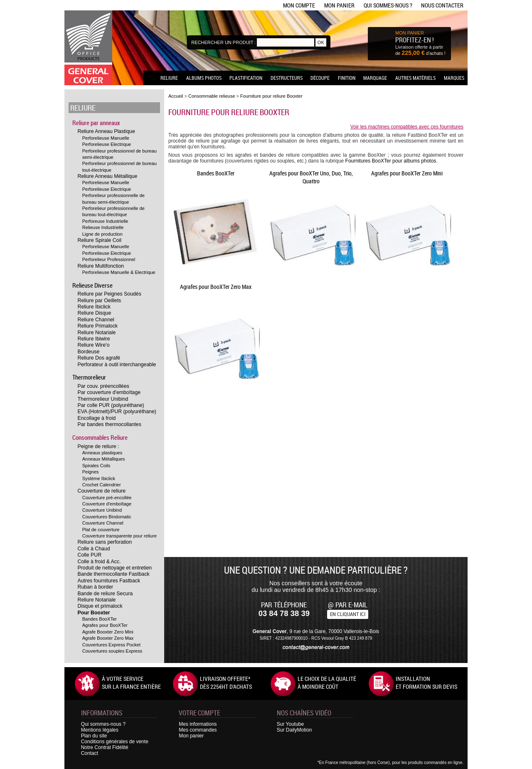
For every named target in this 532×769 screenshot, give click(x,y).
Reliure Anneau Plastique (106, 131)
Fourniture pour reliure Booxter (271, 96)
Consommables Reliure (100, 437)
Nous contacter (442, 5)
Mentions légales (100, 730)
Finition (347, 78)
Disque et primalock (100, 606)
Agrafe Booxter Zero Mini (108, 632)
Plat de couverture (101, 530)
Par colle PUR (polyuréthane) (111, 405)
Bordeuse (89, 352)
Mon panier (339, 5)
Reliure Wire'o (94, 345)
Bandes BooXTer (100, 619)
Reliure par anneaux (96, 123)
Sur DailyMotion (294, 730)
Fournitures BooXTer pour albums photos (391, 161)
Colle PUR (90, 555)
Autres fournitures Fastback (109, 581)
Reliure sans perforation (105, 542)
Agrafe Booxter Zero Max (108, 638)
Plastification (246, 78)
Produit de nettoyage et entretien (115, 568)
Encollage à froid (97, 418)
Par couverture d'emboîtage (109, 392)
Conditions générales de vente (115, 742)
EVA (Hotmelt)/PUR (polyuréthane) (117, 412)
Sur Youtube (290, 724)
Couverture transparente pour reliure (119, 536)
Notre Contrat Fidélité (105, 747)
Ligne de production (102, 234)
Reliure (169, 78)
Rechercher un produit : (223, 42)
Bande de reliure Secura (105, 594)
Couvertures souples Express (112, 651)
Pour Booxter (94, 613)
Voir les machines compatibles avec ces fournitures (407, 127)
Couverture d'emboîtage (107, 504)
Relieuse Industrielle (103, 227)
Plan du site (94, 736)
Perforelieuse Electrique (107, 144)
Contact (90, 753)
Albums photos (204, 78)
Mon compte (299, 5)
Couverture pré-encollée (107, 498)
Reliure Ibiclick (94, 307)
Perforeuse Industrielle (105, 221)
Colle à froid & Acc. (99, 562)
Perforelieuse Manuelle (106, 138)
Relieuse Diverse (92, 285)
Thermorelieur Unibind (103, 399)
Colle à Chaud (94, 549)
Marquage (375, 78)
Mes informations (198, 724)
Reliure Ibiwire (94, 339)
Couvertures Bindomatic (107, 517)
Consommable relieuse (212, 96)
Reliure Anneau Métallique (108, 176)
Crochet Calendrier (102, 485)
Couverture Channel (103, 523)
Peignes (91, 472)
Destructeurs (287, 78)
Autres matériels (415, 78)
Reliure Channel (96, 320)
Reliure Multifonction (101, 266)
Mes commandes (198, 730)
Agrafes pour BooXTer (105, 625)
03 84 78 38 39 (284, 613)
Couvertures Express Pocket (111, 645)
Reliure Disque (95, 313)
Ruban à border (96, 587)
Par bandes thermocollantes (110, 424)
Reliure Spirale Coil (100, 240)
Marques (454, 78)
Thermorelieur (89, 377)
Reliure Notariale (97, 333)
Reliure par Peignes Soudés (110, 294)
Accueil (176, 96)
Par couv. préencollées (103, 386)
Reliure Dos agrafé (99, 358)
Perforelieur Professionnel (109, 259)
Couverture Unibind (102, 510)
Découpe (320, 78)
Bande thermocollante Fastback (114, 574)
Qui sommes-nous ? (388, 5)
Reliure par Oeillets (100, 301)
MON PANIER (410, 33)
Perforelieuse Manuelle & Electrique (119, 272)
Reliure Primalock (98, 326)
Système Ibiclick (99, 478)
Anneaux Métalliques (104, 459)
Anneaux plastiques (102, 453)
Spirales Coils (96, 466)
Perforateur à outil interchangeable (117, 365)
